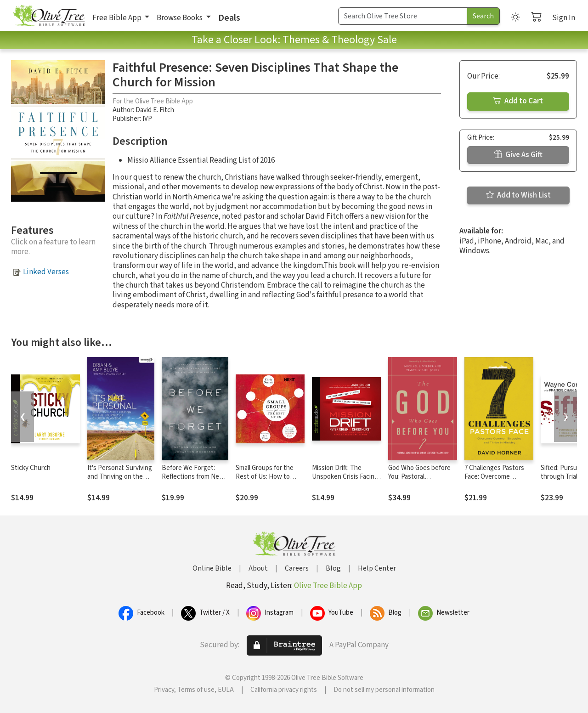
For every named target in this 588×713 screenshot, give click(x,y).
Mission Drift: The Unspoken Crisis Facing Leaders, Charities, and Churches (345, 481)
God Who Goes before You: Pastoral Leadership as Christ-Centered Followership (421, 481)
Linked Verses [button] (46, 272)
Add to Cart (518, 101)
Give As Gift (518, 155)
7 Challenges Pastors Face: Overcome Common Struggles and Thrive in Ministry (498, 481)
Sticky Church (31, 468)
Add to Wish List (518, 195)
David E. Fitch (155, 110)
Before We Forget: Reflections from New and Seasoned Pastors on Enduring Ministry (194, 481)
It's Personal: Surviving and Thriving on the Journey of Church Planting (120, 481)
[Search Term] (403, 16)
